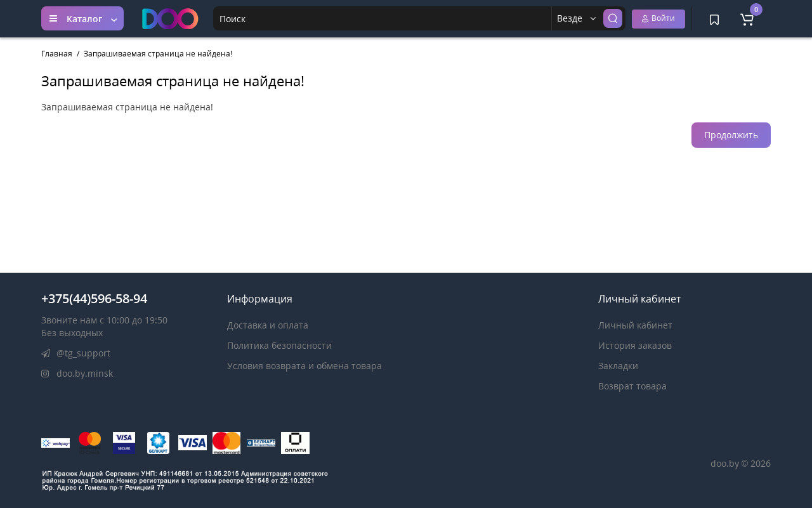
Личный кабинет (635, 325)
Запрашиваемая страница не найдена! (158, 54)
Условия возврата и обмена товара (304, 366)
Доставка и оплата (268, 325)
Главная (57, 54)
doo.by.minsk (77, 373)
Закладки (618, 366)
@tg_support (76, 353)
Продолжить (731, 135)
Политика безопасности (279, 345)
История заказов (635, 345)
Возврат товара (632, 386)
